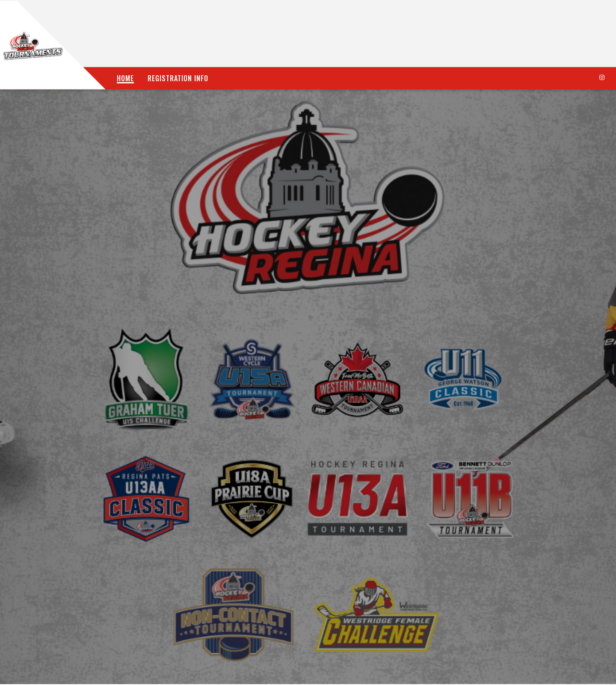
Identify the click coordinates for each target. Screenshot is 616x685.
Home (125, 78)
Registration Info (178, 78)
